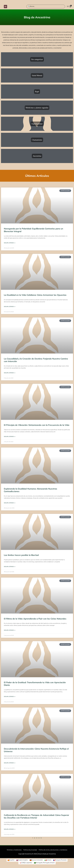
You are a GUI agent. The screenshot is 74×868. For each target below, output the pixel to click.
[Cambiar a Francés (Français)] (60, 860)
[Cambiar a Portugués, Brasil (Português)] (44, 863)
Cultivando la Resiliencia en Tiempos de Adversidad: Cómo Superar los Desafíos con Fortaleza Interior (36, 816)
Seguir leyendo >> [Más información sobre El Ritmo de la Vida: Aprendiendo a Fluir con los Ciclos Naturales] (10, 630)
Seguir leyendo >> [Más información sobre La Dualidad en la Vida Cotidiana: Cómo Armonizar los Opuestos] (10, 307)
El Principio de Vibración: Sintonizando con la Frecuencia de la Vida (37, 425)
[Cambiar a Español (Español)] (11, 860)
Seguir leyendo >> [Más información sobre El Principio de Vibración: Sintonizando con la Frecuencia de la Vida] (10, 436)
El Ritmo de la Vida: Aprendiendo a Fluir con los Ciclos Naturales (35, 619)
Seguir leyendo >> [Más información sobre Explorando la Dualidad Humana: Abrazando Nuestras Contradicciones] (10, 503)
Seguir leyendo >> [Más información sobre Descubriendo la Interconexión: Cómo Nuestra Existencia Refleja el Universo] (10, 763)
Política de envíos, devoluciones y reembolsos (53, 850)
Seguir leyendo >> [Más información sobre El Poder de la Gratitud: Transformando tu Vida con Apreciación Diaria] (10, 696)
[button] (5, 7)
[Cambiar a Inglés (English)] (22, 860)
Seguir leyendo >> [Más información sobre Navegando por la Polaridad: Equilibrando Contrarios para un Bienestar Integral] (10, 243)
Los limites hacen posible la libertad (21, 555)
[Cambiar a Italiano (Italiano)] (48, 860)
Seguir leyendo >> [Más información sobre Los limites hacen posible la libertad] (10, 567)
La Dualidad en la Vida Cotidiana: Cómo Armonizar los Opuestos (35, 295)
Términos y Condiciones (14, 850)
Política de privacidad (30, 850)
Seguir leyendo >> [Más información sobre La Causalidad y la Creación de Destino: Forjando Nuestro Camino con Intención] (10, 373)
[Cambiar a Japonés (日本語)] (26, 863)
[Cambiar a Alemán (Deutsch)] (36, 860)
